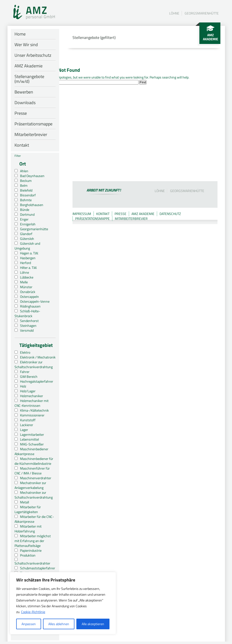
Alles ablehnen (59, 624)
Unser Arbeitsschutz (33, 55)
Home (20, 34)
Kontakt (22, 145)
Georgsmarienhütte (202, 13)
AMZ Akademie (29, 66)
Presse (21, 113)
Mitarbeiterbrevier (31, 134)
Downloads (25, 103)
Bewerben (24, 92)
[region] (63, 603)
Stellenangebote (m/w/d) (29, 79)
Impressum (82, 214)
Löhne (174, 13)
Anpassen (29, 624)
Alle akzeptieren (93, 624)
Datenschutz (170, 214)
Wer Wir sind (26, 45)
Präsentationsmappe (33, 124)
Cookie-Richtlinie (33, 612)
